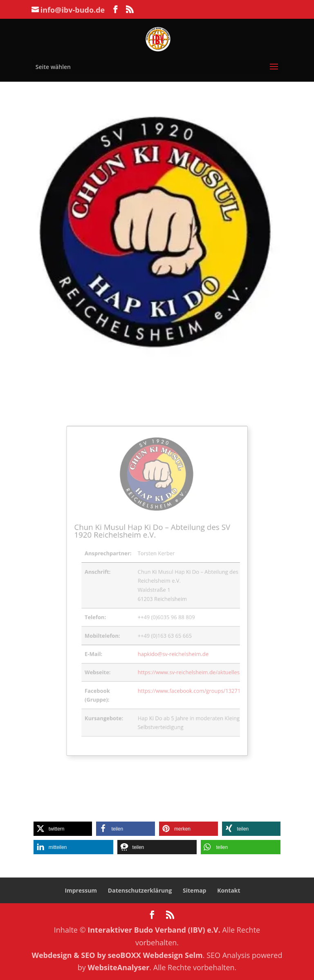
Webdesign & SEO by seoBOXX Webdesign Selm (117, 955)
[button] (63, 829)
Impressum (81, 890)
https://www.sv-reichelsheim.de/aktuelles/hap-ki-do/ (195, 659)
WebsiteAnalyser (118, 967)
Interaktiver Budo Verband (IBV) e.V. (154, 930)
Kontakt (229, 890)
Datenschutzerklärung (140, 890)
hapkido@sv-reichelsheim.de (170, 644)
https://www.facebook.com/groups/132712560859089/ (197, 674)
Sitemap (194, 890)
